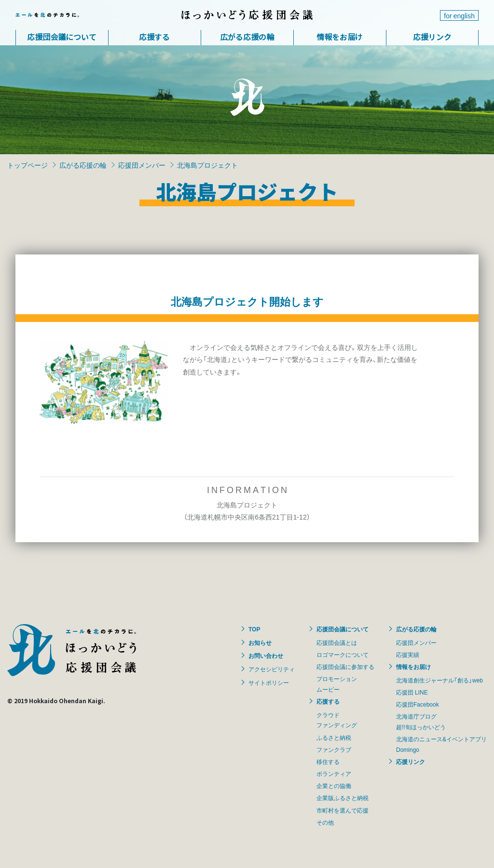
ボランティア (334, 774)
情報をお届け (340, 37)
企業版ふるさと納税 (343, 798)
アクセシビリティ (272, 669)
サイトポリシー (269, 682)
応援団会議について (62, 37)
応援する (154, 37)
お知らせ (260, 642)
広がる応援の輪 (247, 37)
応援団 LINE (412, 692)
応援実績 (408, 654)
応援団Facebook (418, 704)
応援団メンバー (142, 165)
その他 (325, 822)
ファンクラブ (334, 749)
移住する (328, 761)
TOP (254, 629)
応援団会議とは (337, 642)
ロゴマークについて (343, 654)
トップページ (27, 165)
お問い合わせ (266, 655)
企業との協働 (334, 786)
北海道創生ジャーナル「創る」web (439, 680)
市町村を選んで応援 (343, 810)
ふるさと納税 (334, 737)
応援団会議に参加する (345, 667)
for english (459, 15)
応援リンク (432, 37)
